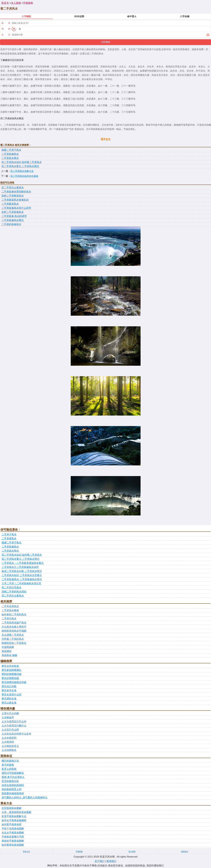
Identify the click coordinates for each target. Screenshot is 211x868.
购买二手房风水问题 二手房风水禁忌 (22, 571)
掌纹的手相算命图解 (13, 841)
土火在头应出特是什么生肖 (16, 734)
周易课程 (7, 651)
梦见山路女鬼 (9, 703)
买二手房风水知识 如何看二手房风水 (22, 162)
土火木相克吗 (9, 738)
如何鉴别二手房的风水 (14, 615)
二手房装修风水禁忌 (13, 220)
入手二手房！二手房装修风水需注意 (21, 583)
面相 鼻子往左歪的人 (13, 777)
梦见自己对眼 (9, 686)
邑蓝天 (5, 3)
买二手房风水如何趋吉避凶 (24, 176)
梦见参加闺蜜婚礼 (11, 670)
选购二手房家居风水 (13, 196)
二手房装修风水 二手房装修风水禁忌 (22, 579)
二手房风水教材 (10, 610)
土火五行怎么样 (10, 730)
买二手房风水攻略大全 (22, 171)
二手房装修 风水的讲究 (14, 216)
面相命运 (185, 852)
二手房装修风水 (10, 154)
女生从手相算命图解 (13, 833)
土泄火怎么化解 (10, 713)
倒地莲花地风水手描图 (14, 631)
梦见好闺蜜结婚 (10, 678)
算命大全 (26, 852)
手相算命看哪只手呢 (13, 837)
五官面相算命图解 (11, 808)
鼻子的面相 (8, 765)
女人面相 (16, 3)
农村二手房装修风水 (13, 212)
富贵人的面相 (9, 769)
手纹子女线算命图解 (13, 829)
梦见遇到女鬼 (9, 699)
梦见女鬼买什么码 (11, 695)
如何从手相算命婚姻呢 (14, 820)
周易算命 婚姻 (9, 655)
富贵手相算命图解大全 (14, 816)
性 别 (6, 29)
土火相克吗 (8, 742)
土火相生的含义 (10, 746)
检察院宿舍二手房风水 (14, 643)
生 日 (6, 35)
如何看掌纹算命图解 (13, 845)
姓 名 (6, 23)
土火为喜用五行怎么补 (14, 722)
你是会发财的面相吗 (13, 785)
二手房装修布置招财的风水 (16, 192)
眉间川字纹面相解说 (13, 773)
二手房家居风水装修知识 (15, 200)
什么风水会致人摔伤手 (14, 627)
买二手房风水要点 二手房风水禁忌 (20, 166)
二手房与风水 (9, 619)
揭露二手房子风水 (11, 150)
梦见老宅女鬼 (9, 690)
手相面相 (28, 3)
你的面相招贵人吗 (11, 789)
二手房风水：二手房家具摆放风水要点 (23, 563)
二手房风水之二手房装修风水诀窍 (20, 567)
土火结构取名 (9, 750)
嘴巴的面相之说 (10, 761)
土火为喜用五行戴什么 (14, 726)
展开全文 (106, 139)
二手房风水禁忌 (10, 158)
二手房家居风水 (10, 204)
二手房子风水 (9, 534)
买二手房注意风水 (11, 588)
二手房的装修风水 (11, 224)
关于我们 (100, 861)
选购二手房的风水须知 (14, 592)
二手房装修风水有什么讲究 (16, 208)
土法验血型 (8, 717)
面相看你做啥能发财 (13, 793)
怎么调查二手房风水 (13, 635)
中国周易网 (8, 647)
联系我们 (111, 861)
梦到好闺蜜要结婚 (11, 674)
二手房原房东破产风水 (14, 623)
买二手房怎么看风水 (13, 188)
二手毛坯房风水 (10, 606)
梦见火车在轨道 (10, 666)
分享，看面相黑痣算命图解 (16, 812)
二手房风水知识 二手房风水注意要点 (22, 575)
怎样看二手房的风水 (13, 639)
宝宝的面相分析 (10, 781)
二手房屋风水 (9, 539)
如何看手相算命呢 (11, 824)
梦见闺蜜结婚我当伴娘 (14, 682)
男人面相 (132, 852)
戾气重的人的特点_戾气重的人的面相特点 (25, 798)
